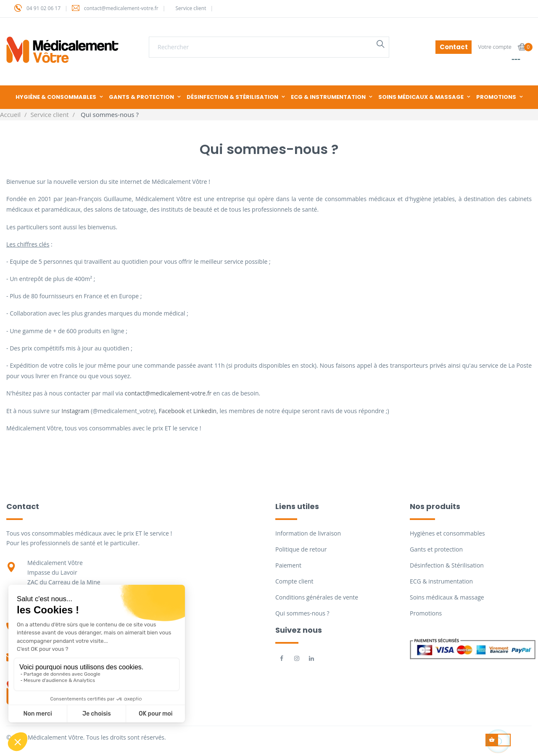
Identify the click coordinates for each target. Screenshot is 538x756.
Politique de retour (301, 549)
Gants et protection (436, 549)
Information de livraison (308, 533)
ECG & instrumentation (441, 581)
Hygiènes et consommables (447, 533)
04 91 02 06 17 (44, 8)
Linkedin (205, 411)
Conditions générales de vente (317, 597)
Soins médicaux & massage (447, 597)
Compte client (294, 581)
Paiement (288, 565)
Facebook (171, 411)
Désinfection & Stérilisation (447, 565)
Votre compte (495, 47)
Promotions (426, 613)
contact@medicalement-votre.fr (121, 8)
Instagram (76, 411)
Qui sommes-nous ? (302, 613)
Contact (454, 47)
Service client (191, 8)
